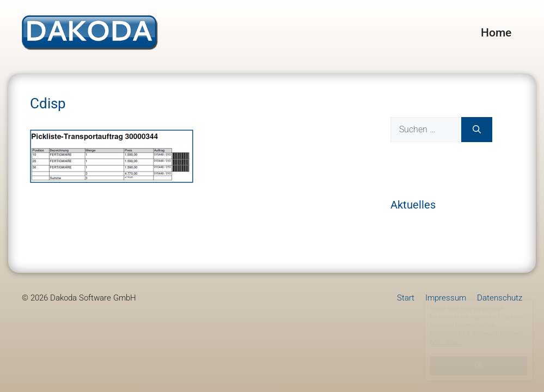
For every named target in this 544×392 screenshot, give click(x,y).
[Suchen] (477, 130)
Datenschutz (500, 298)
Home (496, 33)
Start (406, 298)
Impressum (446, 298)
